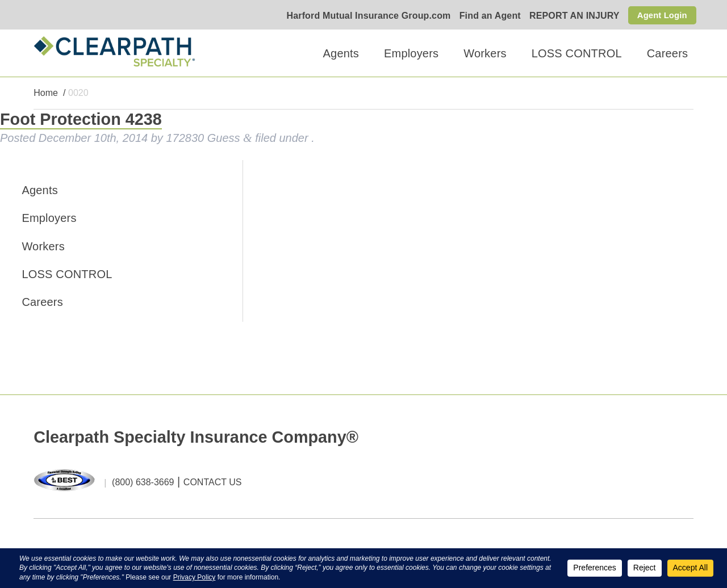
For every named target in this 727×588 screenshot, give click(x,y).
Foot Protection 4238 (81, 120)
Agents (341, 53)
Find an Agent (486, 16)
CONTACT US (213, 483)
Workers (485, 53)
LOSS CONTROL (577, 53)
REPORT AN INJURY (571, 16)
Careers (668, 53)
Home (46, 93)
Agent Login (660, 15)
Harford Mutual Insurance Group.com (364, 16)
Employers (411, 53)
